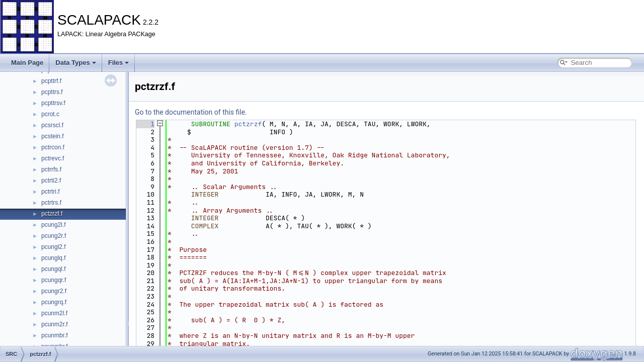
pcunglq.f (54, 258)
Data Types (75, 63)
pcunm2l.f (54, 313)
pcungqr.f (54, 280)
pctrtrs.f (51, 203)
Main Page (27, 63)
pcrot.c (50, 114)
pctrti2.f (51, 180)
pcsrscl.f (52, 125)
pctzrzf (248, 124)
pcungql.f (54, 269)
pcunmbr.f (55, 335)
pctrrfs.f (51, 169)
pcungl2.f (54, 247)
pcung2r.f (54, 236)
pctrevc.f (53, 158)
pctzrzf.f (52, 214)
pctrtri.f (51, 192)
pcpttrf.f (51, 81)
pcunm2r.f (55, 324)
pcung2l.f (54, 225)
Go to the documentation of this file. (191, 112)
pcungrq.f (54, 302)
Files (119, 63)
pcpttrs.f (52, 92)
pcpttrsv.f (53, 103)
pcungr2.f (54, 291)
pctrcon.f (53, 147)
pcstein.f (53, 136)
